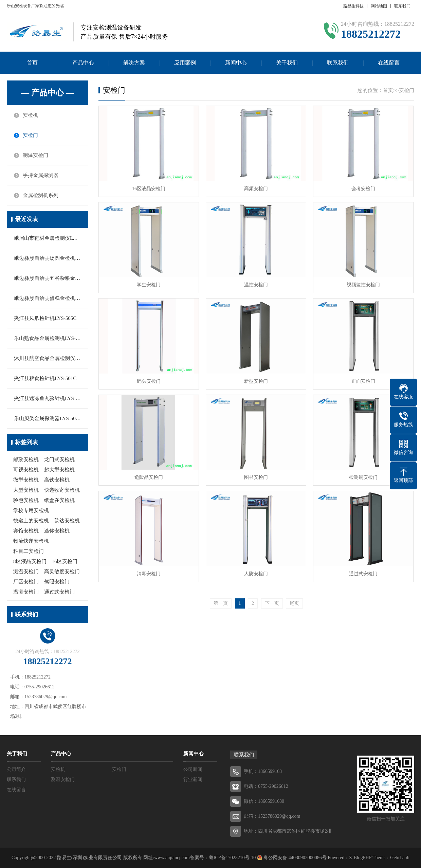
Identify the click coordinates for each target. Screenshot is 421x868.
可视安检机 (26, 470)
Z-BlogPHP (360, 858)
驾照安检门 (57, 582)
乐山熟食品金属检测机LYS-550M (51, 338)
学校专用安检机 (31, 510)
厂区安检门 (26, 582)
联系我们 (402, 6)
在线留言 (389, 63)
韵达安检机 (67, 521)
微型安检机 (26, 480)
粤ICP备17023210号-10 (232, 858)
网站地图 (379, 6)
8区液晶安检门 (30, 561)
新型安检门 (256, 381)
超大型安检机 (59, 470)
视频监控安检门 (363, 285)
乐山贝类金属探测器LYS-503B (48, 418)
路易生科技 (353, 6)
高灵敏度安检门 (62, 572)
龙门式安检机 (59, 459)
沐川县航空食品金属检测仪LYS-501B (55, 358)
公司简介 (16, 769)
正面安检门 (363, 381)
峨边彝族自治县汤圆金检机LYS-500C (55, 258)
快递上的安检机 (31, 521)
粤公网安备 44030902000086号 (295, 858)
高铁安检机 (57, 480)
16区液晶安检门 (149, 189)
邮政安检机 (26, 459)
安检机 (30, 115)
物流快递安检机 (31, 541)
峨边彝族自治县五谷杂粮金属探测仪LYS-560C (66, 278)
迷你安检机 (57, 531)
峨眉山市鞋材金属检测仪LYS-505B (53, 238)
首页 (32, 63)
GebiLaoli (400, 858)
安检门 (30, 135)
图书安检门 (256, 477)
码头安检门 (149, 381)
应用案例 (185, 63)
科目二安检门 (29, 551)
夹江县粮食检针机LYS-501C (45, 378)
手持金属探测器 (41, 175)
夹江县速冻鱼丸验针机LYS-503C (50, 398)
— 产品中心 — (48, 93)
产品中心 (83, 63)
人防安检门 (256, 574)
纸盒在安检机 (59, 500)
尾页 (294, 603)
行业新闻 (193, 780)
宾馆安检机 (26, 531)
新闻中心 (236, 63)
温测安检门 (26, 592)
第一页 (221, 603)
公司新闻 (193, 769)
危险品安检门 (149, 477)
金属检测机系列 (41, 195)
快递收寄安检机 (62, 490)
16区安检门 (65, 561)
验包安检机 (26, 500)
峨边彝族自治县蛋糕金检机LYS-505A (56, 298)
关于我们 (287, 63)
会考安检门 (363, 189)
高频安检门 (256, 189)
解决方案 (134, 63)
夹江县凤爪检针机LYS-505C (45, 318)
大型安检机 (26, 490)
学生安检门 (149, 285)
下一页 (272, 603)
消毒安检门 (149, 574)
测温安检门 (35, 155)
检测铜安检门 (363, 477)
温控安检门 (256, 285)
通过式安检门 (59, 592)
